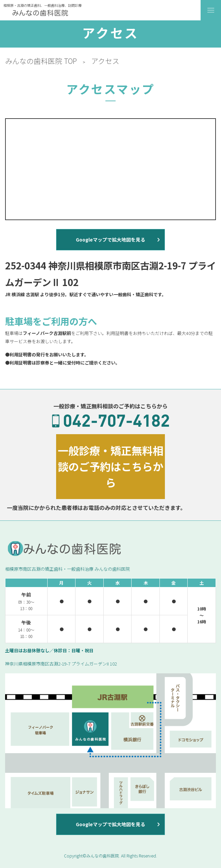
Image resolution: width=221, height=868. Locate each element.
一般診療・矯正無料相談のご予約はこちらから (111, 466)
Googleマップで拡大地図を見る (111, 240)
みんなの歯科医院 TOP (41, 61)
